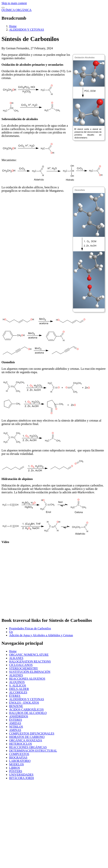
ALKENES (16, 675)
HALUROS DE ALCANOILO (28, 713)
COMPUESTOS (19, 754)
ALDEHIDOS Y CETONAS (27, 30)
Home (13, 26)
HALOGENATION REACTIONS (30, 662)
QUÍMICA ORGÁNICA (17, 10)
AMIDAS (15, 723)
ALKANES (16, 658)
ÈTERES (15, 696)
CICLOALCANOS (21, 665)
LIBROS (15, 768)
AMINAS (15, 730)
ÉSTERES (16, 720)
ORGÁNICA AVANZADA (26, 740)
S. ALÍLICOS (18, 686)
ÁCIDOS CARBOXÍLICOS (26, 709)
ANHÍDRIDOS (19, 716)
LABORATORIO (20, 761)
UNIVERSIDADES (21, 775)
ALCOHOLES (18, 692)
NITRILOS (16, 727)
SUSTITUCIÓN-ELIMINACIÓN (30, 672)
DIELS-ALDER (19, 689)
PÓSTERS (16, 771)
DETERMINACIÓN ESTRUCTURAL (33, 751)
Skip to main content (14, 3)
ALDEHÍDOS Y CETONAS (27, 699)
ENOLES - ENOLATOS (24, 703)
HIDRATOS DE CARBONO (27, 737)
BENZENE (16, 706)
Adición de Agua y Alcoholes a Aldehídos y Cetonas (41, 635)
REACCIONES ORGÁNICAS (28, 747)
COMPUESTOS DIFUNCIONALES (32, 733)
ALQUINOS (17, 682)
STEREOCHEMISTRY (24, 668)
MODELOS (16, 764)
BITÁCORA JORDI (21, 778)
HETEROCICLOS (21, 744)
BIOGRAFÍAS (18, 757)
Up (11, 632)
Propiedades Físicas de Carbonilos (30, 628)
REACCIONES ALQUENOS (27, 679)
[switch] (3, 8)
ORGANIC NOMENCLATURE (29, 655)
